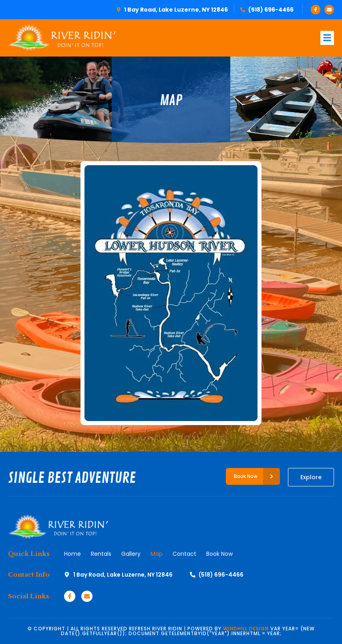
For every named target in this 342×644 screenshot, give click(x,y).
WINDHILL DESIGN (246, 629)
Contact (184, 554)
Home (72, 554)
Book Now (219, 554)
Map (157, 554)
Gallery (131, 554)
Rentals (101, 554)
